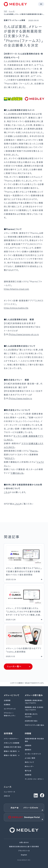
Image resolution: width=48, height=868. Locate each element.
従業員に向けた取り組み (13, 747)
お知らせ (7, 796)
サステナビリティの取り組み (34, 725)
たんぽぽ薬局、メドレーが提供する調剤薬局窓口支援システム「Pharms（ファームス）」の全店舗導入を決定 (23, 14)
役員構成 (7, 705)
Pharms (34, 451)
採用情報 (8, 734)
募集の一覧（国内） (11, 751)
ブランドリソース (24, 851)
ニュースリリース (9, 792)
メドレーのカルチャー (11, 739)
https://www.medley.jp (21, 398)
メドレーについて (12, 695)
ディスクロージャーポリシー (34, 779)
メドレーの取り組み (34, 695)
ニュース (12, 11)
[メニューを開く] (41, 4)
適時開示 (28, 750)
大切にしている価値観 (12, 743)
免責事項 (28, 775)
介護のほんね (17, 473)
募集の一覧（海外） (11, 755)
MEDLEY (10, 458)
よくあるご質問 (30, 758)
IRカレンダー (29, 767)
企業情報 (7, 701)
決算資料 (28, 746)
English (24, 855)
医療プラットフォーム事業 (15, 20)
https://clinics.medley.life (16, 308)
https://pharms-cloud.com (17, 289)
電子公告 (28, 771)
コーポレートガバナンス (33, 754)
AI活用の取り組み (31, 721)
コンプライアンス (10, 709)
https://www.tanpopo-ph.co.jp (25, 334)
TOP (6, 11)
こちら (7, 492)
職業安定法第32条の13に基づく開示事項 (24, 847)
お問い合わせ (24, 843)
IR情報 (28, 734)
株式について (30, 762)
